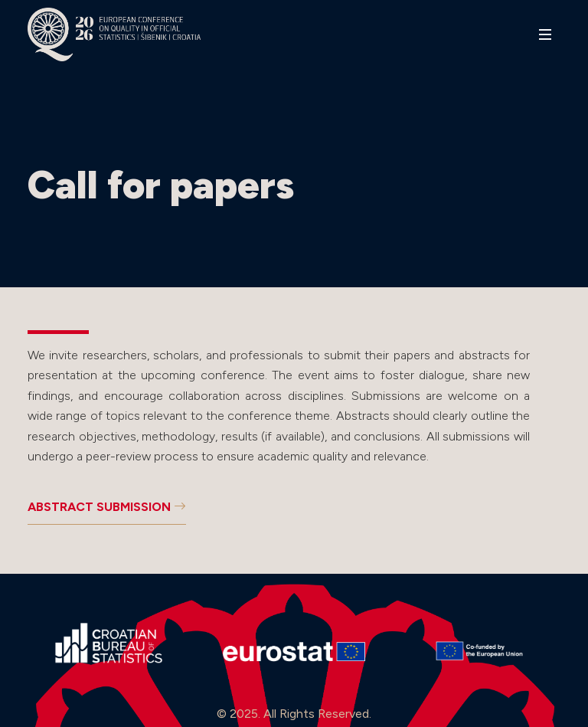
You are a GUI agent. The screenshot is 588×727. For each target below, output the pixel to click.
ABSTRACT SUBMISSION (107, 507)
